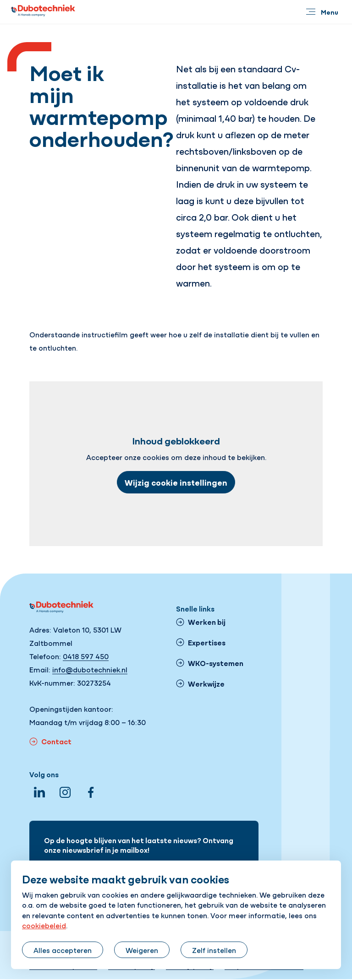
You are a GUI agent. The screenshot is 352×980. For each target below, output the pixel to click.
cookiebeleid (44, 925)
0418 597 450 (86, 656)
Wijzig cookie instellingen (176, 482)
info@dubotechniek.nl (90, 669)
